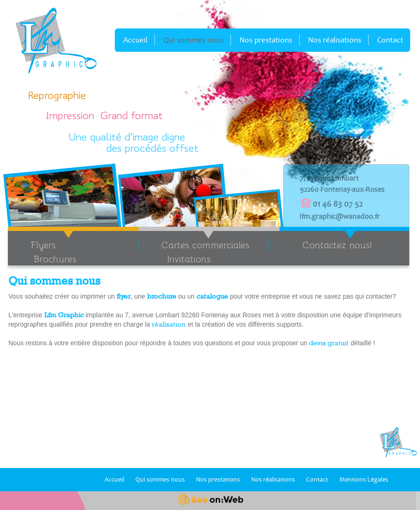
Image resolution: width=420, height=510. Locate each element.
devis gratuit (330, 343)
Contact (390, 40)
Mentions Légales (364, 479)
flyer (124, 296)
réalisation (169, 324)
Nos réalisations (335, 40)
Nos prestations (266, 40)
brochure (162, 296)
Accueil (135, 40)
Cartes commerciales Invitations (194, 252)
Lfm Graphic (64, 315)
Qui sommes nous (193, 40)
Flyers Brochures (42, 252)
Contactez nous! (337, 245)
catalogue (212, 296)
